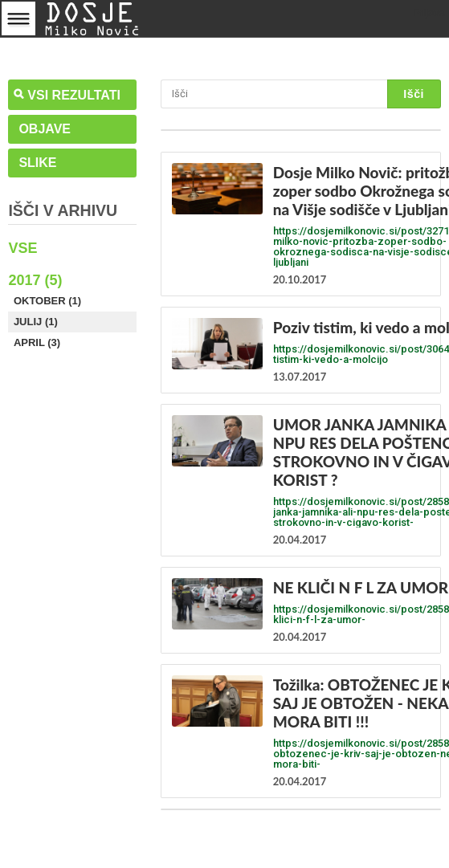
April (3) (37, 342)
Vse (22, 248)
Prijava (429, 12)
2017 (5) (35, 280)
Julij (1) (36, 322)
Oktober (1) (47, 301)
